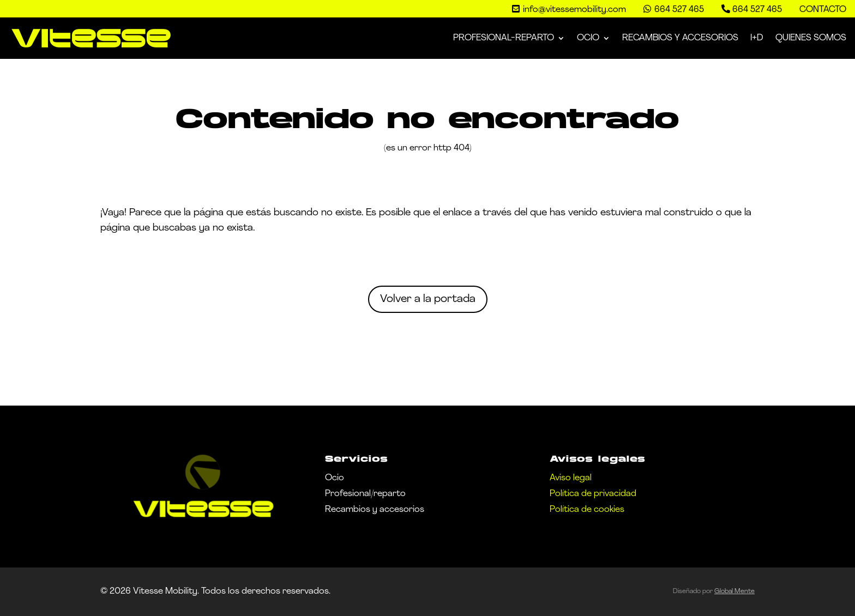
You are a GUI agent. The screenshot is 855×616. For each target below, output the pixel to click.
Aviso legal (571, 478)
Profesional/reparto (365, 494)
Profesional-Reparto (504, 38)
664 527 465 (757, 10)
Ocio (588, 38)
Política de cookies (587, 510)
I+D (757, 38)
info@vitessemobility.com (574, 10)
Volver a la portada (428, 299)
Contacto (823, 10)
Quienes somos (811, 38)
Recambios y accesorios (375, 510)
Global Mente (734, 591)
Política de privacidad (593, 494)
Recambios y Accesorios (680, 38)
